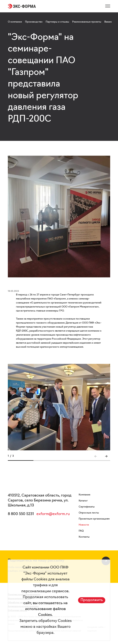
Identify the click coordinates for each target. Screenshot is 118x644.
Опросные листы (89, 513)
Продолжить (92, 600)
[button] (106, 456)
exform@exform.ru (53, 514)
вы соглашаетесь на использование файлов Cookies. (46, 609)
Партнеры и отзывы (57, 22)
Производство (34, 22)
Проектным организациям (94, 519)
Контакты (84, 537)
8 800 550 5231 (21, 514)
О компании (15, 22)
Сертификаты (87, 507)
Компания (84, 495)
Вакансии (110, 22)
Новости (84, 525)
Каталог (83, 501)
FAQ (81, 531)
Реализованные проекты (87, 22)
